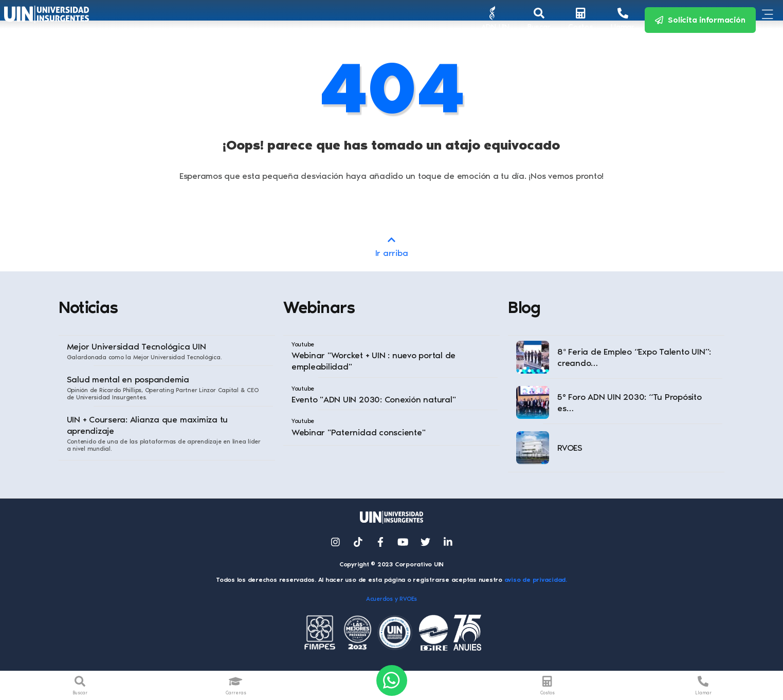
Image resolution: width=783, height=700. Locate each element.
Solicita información (700, 20)
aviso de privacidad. (536, 580)
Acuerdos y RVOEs (391, 599)
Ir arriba (391, 246)
